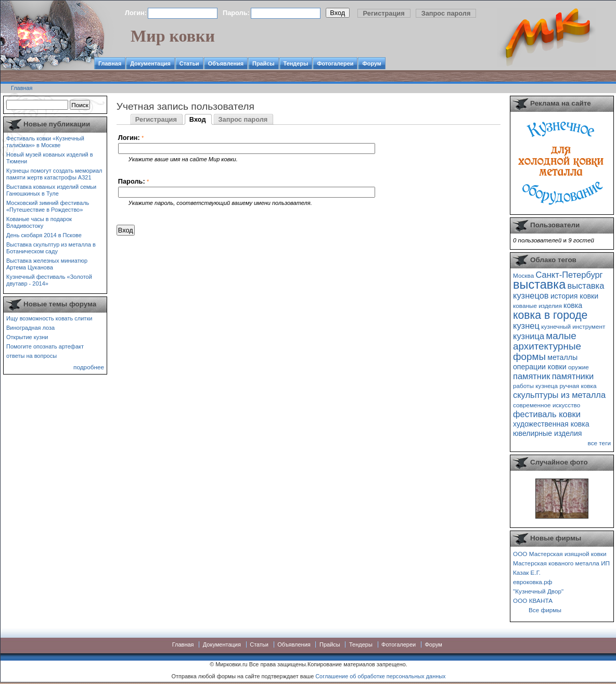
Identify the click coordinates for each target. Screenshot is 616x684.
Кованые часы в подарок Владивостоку (39, 222)
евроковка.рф (532, 582)
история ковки (574, 296)
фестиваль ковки (547, 414)
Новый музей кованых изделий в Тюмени (50, 158)
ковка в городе (550, 315)
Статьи (189, 63)
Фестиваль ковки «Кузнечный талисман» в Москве (45, 142)
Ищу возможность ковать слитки (49, 318)
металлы (562, 357)
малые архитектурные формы (547, 346)
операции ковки (540, 367)
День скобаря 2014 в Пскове (44, 235)
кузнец (526, 326)
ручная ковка (578, 386)
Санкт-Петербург (569, 275)
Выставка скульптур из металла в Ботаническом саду (51, 248)
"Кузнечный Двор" (538, 591)
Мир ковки (173, 36)
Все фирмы (545, 610)
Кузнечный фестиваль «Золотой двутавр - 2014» (49, 280)
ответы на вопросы (31, 356)
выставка (539, 285)
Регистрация (384, 13)
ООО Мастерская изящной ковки (560, 554)
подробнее (89, 367)
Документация (150, 63)
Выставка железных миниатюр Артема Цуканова (47, 264)
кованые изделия (537, 306)
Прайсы (264, 63)
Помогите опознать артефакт (45, 346)
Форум (371, 63)
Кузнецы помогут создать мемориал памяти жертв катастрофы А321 (54, 174)
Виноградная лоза (30, 328)
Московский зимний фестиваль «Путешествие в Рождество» (48, 206)
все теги (599, 443)
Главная (110, 63)
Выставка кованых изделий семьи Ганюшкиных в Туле (51, 190)
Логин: (136, 13)
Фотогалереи (335, 63)
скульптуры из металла (559, 395)
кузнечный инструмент (573, 326)
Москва (523, 275)
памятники (573, 376)
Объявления (226, 63)
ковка (573, 305)
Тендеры (296, 63)
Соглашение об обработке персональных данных (380, 676)
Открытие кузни (27, 337)
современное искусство (547, 405)
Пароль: (236, 13)
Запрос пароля (446, 13)
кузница (529, 336)
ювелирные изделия (548, 433)
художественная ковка (551, 424)
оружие (579, 367)
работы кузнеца (535, 386)
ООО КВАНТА (533, 601)
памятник (531, 376)
